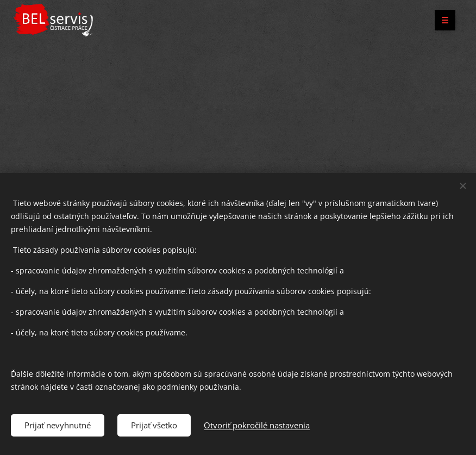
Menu (441, 20)
